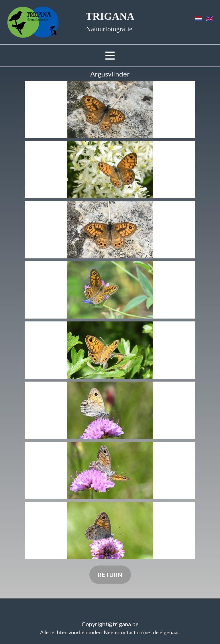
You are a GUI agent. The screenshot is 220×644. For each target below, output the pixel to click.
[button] (110, 109)
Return (110, 575)
